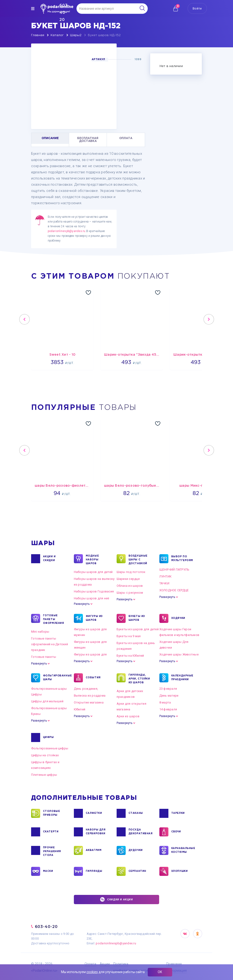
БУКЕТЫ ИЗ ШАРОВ (137, 618)
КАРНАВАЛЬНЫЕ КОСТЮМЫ (183, 850)
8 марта (165, 702)
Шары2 (76, 35)
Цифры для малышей (47, 701)
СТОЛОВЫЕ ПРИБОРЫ (52, 813)
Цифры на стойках (45, 755)
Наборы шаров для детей (93, 572)
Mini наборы (40, 632)
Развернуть (82, 604)
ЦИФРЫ (48, 737)
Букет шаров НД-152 (104, 35)
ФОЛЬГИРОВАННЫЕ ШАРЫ (55, 678)
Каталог (57, 35)
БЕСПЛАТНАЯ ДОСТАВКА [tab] (88, 140)
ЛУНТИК (166, 576)
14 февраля (168, 709)
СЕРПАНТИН (137, 871)
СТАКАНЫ (136, 813)
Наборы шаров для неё (92, 598)
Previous (24, 319)
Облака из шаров (130, 586)
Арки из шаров (128, 716)
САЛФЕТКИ (94, 813)
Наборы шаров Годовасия (94, 591)
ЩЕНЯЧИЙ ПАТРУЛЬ (174, 570)
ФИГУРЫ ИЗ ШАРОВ (94, 618)
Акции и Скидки (49, 559)
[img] (33, 9)
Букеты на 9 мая (129, 636)
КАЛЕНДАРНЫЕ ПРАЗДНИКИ (182, 678)
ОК (160, 972)
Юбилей (80, 709)
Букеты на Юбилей (130, 656)
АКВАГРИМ (94, 850)
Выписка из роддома (90, 696)
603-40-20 (46, 927)
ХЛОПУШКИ (180, 871)
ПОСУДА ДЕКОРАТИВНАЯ (140, 832)
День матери (169, 696)
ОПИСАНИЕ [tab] (50, 138)
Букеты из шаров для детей (138, 629)
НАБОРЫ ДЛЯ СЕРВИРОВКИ (96, 832)
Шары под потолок (131, 572)
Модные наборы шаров (92, 559)
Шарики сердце (128, 579)
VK (185, 934)
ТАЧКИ (164, 583)
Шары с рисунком (130, 593)
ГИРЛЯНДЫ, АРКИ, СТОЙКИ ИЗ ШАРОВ (139, 679)
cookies (92, 972)
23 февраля (168, 689)
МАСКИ (48, 871)
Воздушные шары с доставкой (138, 559)
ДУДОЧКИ (136, 850)
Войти (197, 8)
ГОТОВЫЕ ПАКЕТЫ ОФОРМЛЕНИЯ (54, 619)
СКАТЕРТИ (51, 832)
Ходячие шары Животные (179, 654)
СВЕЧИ (176, 832)
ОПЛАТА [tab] (126, 138)
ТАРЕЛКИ (178, 813)
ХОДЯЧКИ (178, 618)
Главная (38, 35)
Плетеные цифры (44, 775)
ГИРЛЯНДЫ (94, 871)
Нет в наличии (171, 66)
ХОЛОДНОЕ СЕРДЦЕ (174, 590)
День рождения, (86, 689)
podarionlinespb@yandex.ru (67, 231)
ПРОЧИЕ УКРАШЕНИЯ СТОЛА (52, 851)
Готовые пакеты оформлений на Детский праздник (50, 644)
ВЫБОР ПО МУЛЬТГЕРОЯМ (182, 559)
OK (198, 934)
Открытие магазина (89, 702)
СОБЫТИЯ (93, 678)
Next (209, 319)
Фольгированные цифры (50, 748)
